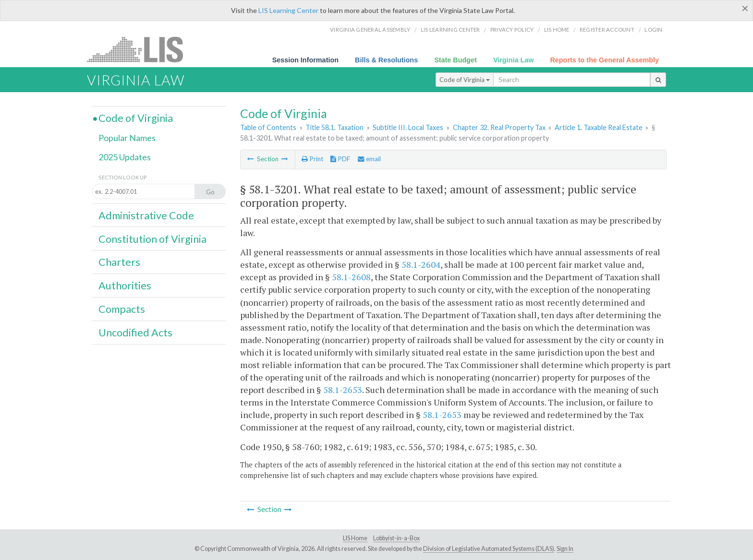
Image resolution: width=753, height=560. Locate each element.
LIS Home (355, 538)
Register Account (607, 30)
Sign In (565, 549)
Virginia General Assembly (370, 30)
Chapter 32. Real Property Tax (499, 127)
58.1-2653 (343, 390)
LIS (140, 49)
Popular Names (127, 138)
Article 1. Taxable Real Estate (599, 127)
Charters (119, 262)
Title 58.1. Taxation (334, 127)
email (369, 159)
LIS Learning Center (288, 10)
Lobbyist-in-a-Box (396, 538)
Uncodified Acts (135, 333)
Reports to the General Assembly (604, 60)
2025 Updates (125, 157)
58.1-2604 (421, 264)
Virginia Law (514, 60)
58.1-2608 (351, 277)
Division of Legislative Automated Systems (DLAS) (489, 549)
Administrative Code (146, 215)
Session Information (305, 60)
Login (653, 30)
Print (312, 159)
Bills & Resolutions (386, 60)
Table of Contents (268, 127)
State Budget (455, 60)
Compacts (122, 309)
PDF (340, 159)
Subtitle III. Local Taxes (408, 127)
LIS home (557, 30)
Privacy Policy (512, 30)
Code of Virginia (465, 80)
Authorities (125, 286)
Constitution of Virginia (152, 239)
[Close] (745, 8)
